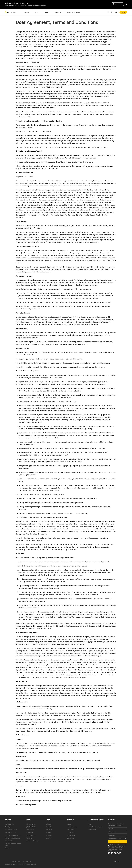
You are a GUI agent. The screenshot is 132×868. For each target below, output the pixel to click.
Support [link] (37, 12)
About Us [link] (49, 824)
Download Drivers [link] (31, 824)
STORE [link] (123, 12)
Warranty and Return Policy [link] (33, 841)
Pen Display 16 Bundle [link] (11, 830)
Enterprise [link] (49, 827)
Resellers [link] (49, 835)
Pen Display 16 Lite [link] (10, 833)
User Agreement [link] (27, 862)
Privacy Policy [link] (16, 862)
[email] (118, 829)
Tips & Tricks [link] (71, 830)
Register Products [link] (31, 835)
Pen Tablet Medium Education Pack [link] (13, 844)
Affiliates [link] (49, 838)
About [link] (47, 12)
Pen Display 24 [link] (9, 827)
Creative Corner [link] (71, 835)
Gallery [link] (90, 824)
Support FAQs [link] (30, 833)
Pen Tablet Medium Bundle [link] (12, 838)
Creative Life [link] (70, 838)
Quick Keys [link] (8, 848)
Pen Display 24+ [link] (10, 824)
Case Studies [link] (71, 833)
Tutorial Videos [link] (30, 830)
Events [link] (69, 824)
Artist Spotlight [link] (92, 830)
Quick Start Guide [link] (31, 827)
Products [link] (26, 12)
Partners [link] (49, 833)
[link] (10, 12)
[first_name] (118, 832)
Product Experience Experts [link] (95, 827)
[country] (118, 838)
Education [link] (49, 830)
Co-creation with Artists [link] (73, 12)
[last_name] (118, 835)
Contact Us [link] (29, 838)
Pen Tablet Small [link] (10, 841)
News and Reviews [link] (72, 827)
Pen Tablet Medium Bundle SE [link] (13, 835)
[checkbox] (109, 845)
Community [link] (58, 12)
